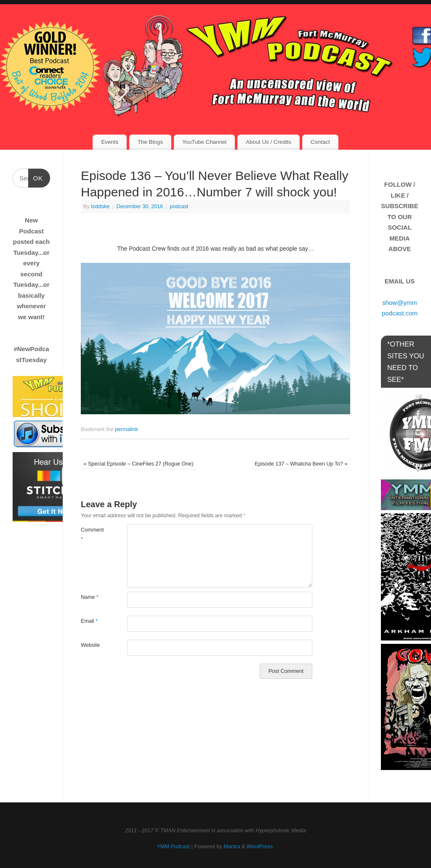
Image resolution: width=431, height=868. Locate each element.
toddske (100, 206)
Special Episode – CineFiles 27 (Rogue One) (138, 464)
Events (110, 142)
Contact (320, 142)
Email (89, 621)
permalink (126, 429)
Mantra (232, 847)
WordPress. (261, 847)
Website (90, 645)
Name (90, 597)
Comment (92, 534)
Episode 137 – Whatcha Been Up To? (301, 464)
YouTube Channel (204, 142)
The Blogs (150, 142)
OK (36, 177)
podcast (179, 206)
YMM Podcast (173, 847)
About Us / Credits (269, 142)
